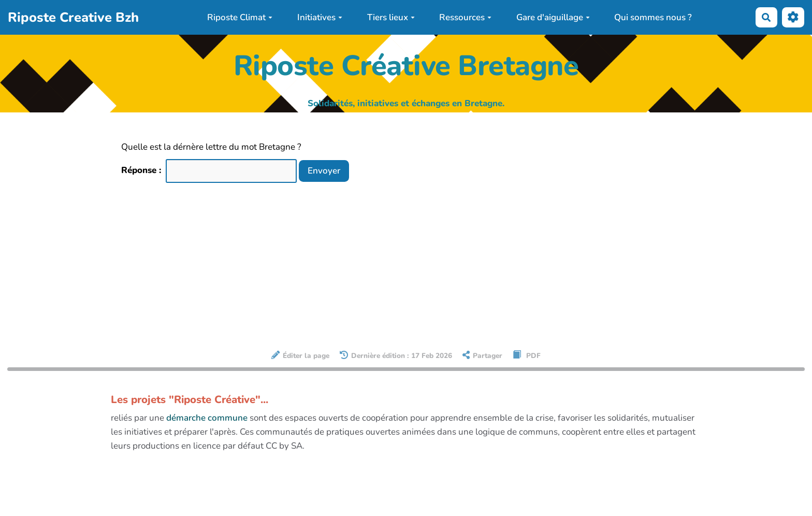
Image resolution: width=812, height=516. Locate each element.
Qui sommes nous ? (653, 17)
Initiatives (320, 17)
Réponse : (142, 170)
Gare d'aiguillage (553, 17)
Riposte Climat (240, 17)
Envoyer (324, 171)
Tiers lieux (391, 17)
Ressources (465, 17)
